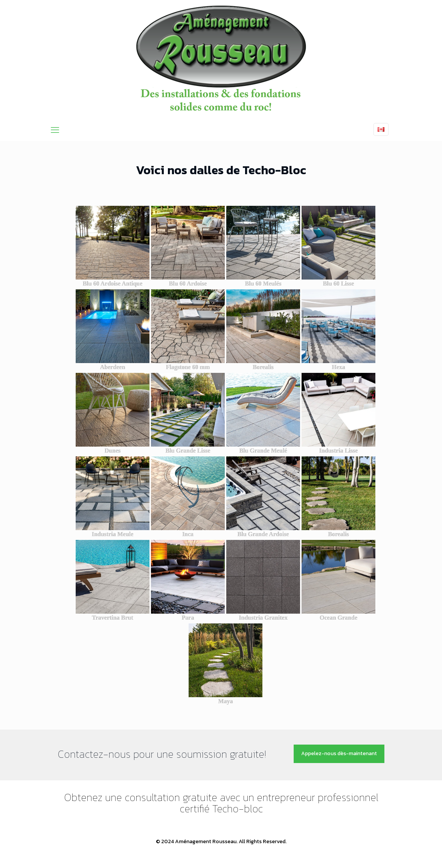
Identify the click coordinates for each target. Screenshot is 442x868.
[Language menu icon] (381, 129)
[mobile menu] (55, 130)
